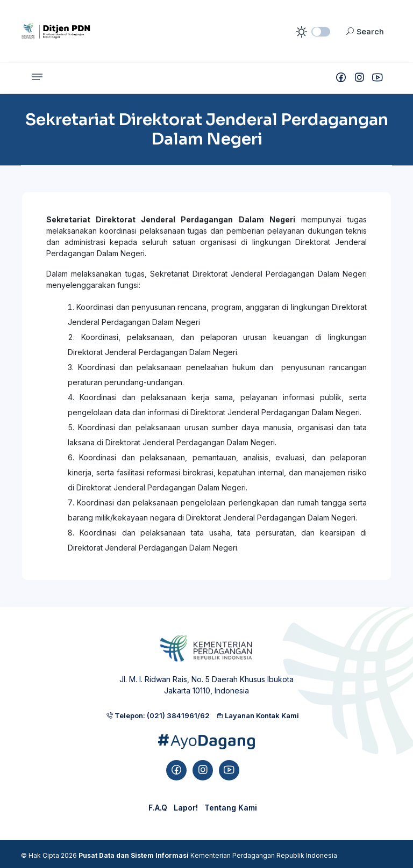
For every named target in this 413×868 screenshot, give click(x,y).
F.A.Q (158, 808)
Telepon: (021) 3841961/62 (158, 715)
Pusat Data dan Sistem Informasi (134, 855)
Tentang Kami (231, 808)
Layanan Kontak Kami (258, 715)
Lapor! (186, 808)
